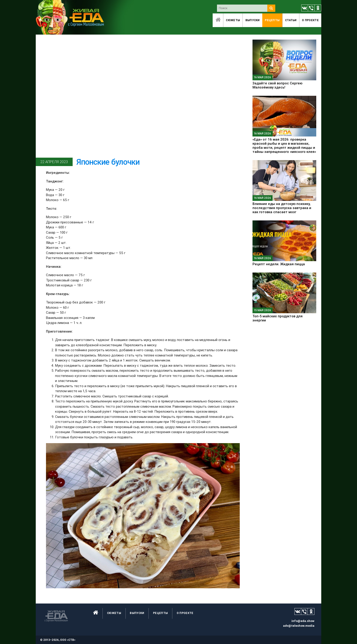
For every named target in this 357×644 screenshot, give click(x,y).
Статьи (291, 20)
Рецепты (272, 20)
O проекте (310, 20)
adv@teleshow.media (299, 626)
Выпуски (253, 20)
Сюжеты (233, 20)
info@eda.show (303, 621)
